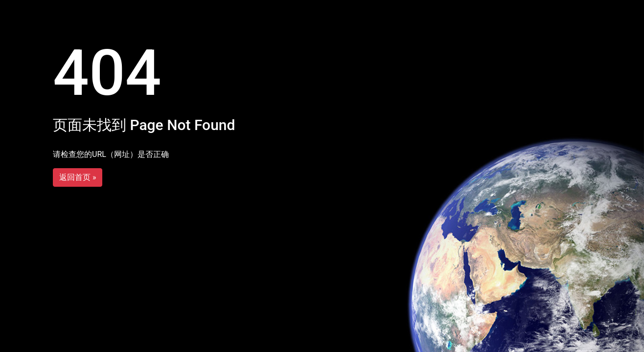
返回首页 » (78, 177)
